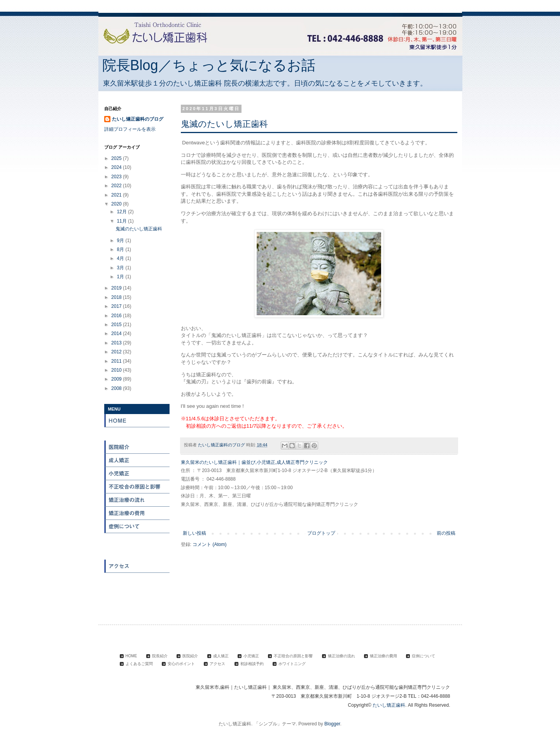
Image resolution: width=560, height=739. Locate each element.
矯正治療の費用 (137, 513)
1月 (121, 277)
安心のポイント (137, 553)
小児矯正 (137, 474)
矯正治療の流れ (137, 500)
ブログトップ (321, 533)
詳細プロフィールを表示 (130, 129)
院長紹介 (137, 434)
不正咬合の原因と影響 (137, 487)
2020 (117, 204)
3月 (121, 268)
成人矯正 (137, 460)
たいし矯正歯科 (389, 705)
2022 (117, 186)
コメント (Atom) (209, 544)
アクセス (137, 566)
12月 (122, 212)
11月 (122, 221)
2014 (117, 334)
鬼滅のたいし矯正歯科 (224, 124)
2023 (117, 177)
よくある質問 (137, 540)
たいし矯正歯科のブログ (138, 119)
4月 (121, 258)
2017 (117, 306)
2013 (117, 343)
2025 (117, 158)
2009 (117, 379)
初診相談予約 (137, 579)
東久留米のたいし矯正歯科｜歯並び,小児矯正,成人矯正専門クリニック (255, 462)
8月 (121, 249)
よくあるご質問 (139, 664)
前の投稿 (446, 533)
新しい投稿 (194, 533)
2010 (117, 370)
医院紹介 (137, 447)
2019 (117, 288)
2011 (117, 361)
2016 (117, 316)
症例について (137, 527)
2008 (117, 388)
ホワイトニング (137, 593)
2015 (117, 325)
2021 (117, 195)
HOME (137, 421)
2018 (117, 297)
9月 (121, 240)
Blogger (332, 724)
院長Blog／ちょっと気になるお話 (209, 65)
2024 (117, 167)
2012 (117, 352)
